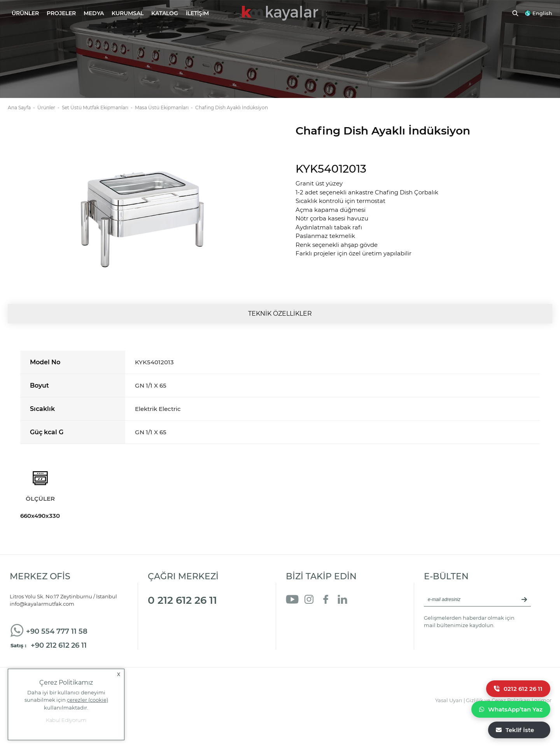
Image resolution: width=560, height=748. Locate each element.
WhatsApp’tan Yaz (511, 709)
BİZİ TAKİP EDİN (321, 576)
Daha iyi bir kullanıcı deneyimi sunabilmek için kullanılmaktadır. (66, 700)
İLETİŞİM (197, 13)
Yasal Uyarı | (450, 700)
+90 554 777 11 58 (57, 631)
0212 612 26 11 (518, 689)
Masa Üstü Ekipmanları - (165, 107)
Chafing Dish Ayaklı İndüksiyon (232, 107)
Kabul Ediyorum (66, 720)
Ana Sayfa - (23, 107)
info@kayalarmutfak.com (42, 604)
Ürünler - (50, 107)
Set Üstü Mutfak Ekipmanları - (98, 107)
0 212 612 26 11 (182, 600)
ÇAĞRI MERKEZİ (183, 576)
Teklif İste (515, 730)
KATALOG (165, 13)
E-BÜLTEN (446, 576)
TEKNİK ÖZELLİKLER (280, 314)
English (542, 13)
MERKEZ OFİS (40, 576)
